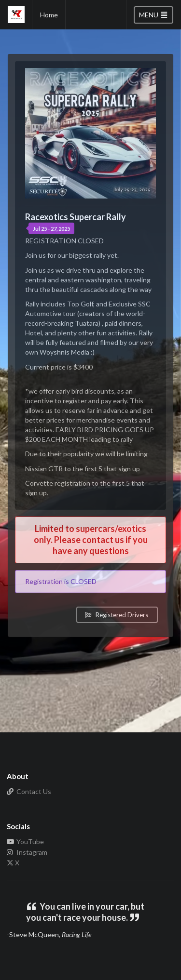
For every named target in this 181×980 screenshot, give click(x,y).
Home (49, 15)
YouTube (25, 842)
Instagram (27, 852)
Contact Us (29, 792)
